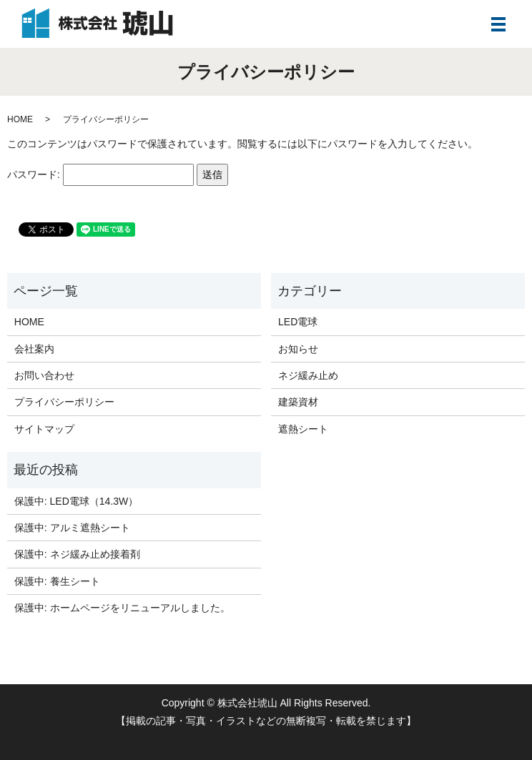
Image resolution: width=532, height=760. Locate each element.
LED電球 (298, 322)
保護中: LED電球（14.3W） (76, 501)
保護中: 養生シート (57, 581)
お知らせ (298, 349)
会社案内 (34, 349)
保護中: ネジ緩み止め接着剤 (77, 554)
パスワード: (100, 174)
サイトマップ (44, 429)
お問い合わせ (44, 375)
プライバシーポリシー (64, 402)
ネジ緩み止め (308, 375)
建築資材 (298, 402)
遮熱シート (303, 429)
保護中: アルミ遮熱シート (72, 528)
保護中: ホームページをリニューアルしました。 (122, 608)
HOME (20, 119)
